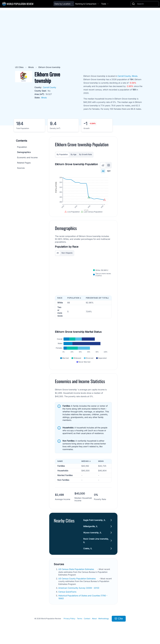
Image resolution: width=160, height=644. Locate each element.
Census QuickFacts (68, 596)
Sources (21, 168)
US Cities (20, 67)
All (103, 171)
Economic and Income (27, 157)
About (94, 623)
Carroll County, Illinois (127, 76)
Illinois (31, 67)
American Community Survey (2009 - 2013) (79, 592)
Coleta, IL (88, 553)
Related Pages (24, 163)
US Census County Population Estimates (77, 583)
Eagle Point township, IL (95, 524)
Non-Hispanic (67, 255)
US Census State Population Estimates (76, 573)
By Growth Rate (85, 154)
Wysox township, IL (93, 537)
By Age (73, 154)
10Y (109, 171)
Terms (80, 623)
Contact (87, 623)
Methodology (104, 623)
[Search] (147, 4)
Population (22, 147)
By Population (62, 154)
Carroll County (49, 87)
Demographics (24, 152)
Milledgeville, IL (91, 531)
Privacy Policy (69, 623)
